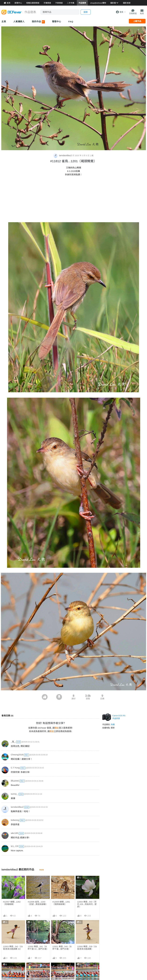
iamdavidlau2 (63, 155)
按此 (57, 728)
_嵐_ (13, 742)
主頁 (4, 22)
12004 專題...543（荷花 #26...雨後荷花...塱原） (87, 904)
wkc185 (14, 833)
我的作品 (38, 22)
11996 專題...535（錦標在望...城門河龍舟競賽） (87, 970)
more (42, 870)
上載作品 (137, 21)
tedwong (15, 820)
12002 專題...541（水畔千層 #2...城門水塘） (38, 948)
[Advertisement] (73, 199)
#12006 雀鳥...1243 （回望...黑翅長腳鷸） (38, 903)
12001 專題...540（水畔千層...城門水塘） (62, 948)
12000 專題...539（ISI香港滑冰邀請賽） (87, 948)
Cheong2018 (17, 755)
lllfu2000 (15, 781)
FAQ (71, 22)
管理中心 (57, 22)
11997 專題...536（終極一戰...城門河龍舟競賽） (62, 970)
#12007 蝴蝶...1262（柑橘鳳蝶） (12, 903)
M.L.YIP (15, 846)
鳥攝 (113, 725)
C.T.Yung (15, 768)
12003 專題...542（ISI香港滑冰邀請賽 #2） (13, 948)
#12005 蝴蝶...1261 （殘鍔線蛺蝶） (61, 903)
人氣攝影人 (19, 22)
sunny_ (14, 794)
